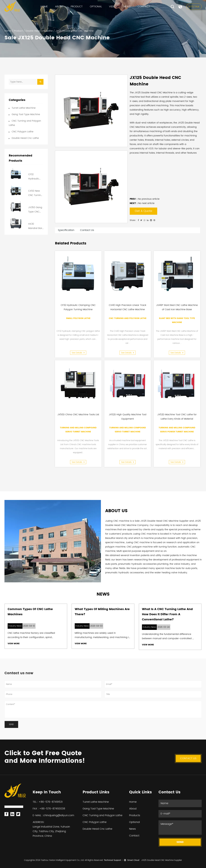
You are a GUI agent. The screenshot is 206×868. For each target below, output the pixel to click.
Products (135, 815)
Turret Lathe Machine (24, 108)
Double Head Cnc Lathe (39, 31)
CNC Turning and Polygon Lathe (128, 318)
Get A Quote (143, 211)
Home (44, 7)
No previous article (145, 199)
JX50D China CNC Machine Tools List (78, 415)
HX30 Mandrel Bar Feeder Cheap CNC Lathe (35, 226)
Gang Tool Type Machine (26, 114)
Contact (144, 7)
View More (14, 644)
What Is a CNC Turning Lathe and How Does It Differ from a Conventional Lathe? (167, 614)
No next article (142, 203)
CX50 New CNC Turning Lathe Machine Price (35, 193)
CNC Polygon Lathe (23, 132)
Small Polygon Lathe (78, 318)
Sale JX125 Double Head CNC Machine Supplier (162, 521)
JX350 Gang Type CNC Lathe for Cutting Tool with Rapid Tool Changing (35, 210)
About (59, 7)
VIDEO (113, 7)
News (127, 7)
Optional (96, 7)
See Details (78, 353)
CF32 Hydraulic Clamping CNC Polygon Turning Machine (36, 177)
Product (77, 7)
